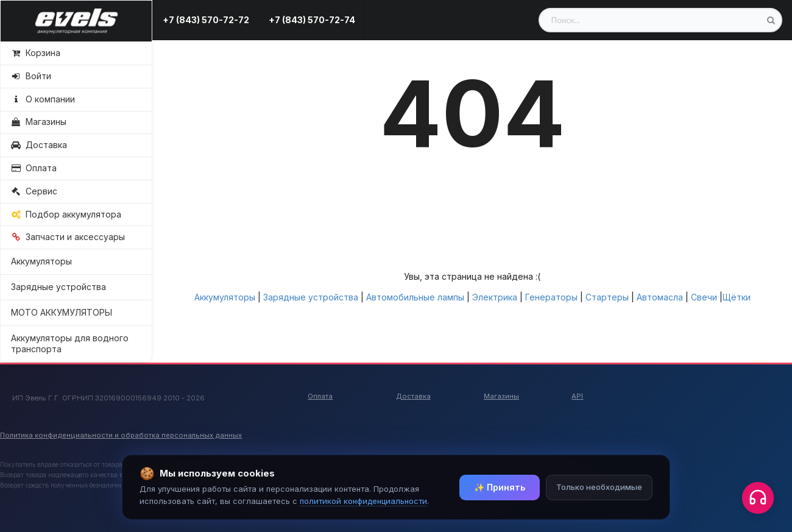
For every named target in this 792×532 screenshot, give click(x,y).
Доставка (413, 396)
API (577, 396)
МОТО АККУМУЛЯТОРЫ (62, 312)
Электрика (495, 297)
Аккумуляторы (41, 261)
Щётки (737, 297)
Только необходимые (599, 487)
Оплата (320, 396)
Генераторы (551, 297)
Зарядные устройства (58, 287)
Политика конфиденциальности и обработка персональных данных (121, 435)
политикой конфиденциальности (363, 501)
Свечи (704, 297)
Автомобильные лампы (415, 297)
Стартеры (607, 297)
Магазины (501, 396)
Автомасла (660, 297)
